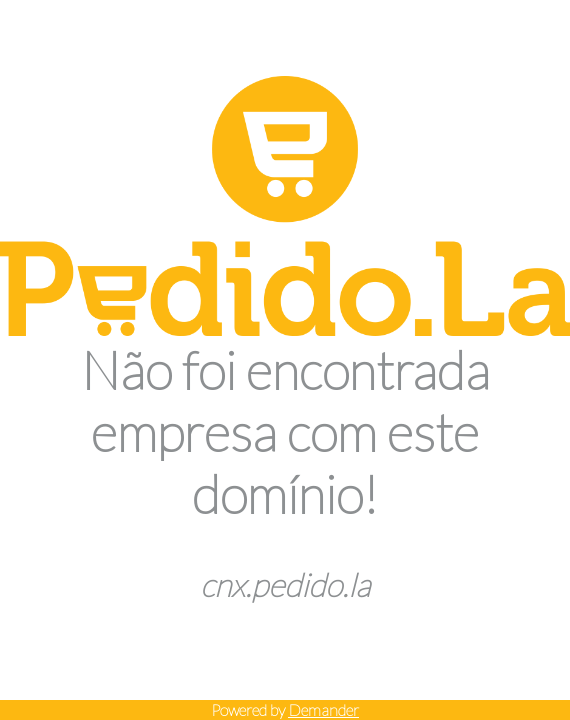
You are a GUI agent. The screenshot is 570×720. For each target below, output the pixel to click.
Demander (323, 709)
